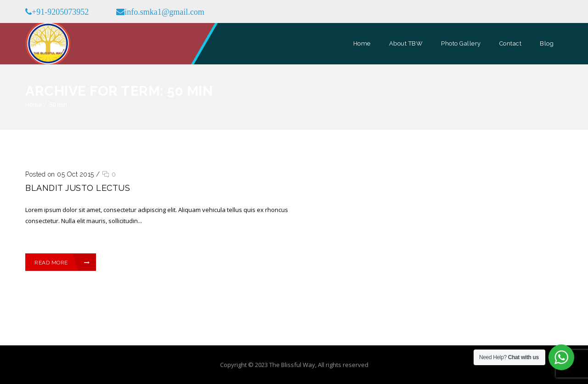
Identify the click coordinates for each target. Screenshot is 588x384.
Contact (511, 43)
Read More (62, 263)
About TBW (406, 43)
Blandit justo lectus (78, 188)
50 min (58, 104)
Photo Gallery (461, 43)
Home (362, 43)
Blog (547, 43)
